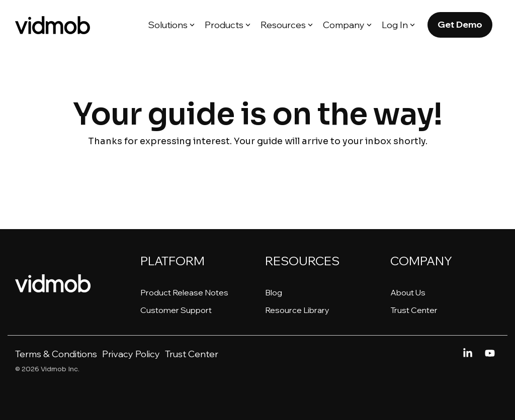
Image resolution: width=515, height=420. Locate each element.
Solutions (171, 25)
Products (228, 25)
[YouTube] (490, 354)
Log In (398, 25)
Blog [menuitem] (274, 292)
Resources (287, 25)
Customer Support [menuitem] (176, 310)
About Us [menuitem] (408, 292)
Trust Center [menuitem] (414, 310)
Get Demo (460, 24)
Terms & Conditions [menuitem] (56, 354)
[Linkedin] (469, 354)
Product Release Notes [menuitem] (184, 292)
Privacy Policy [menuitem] (131, 354)
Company (347, 25)
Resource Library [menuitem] (297, 310)
